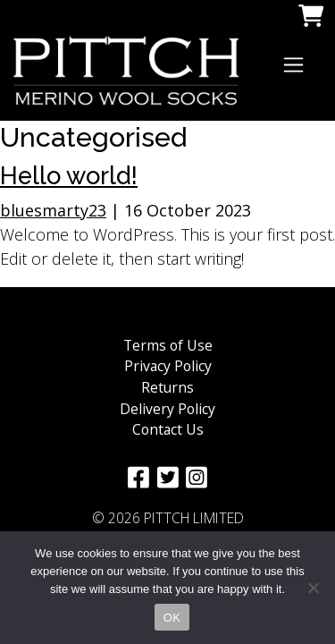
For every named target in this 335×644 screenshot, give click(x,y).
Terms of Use (168, 345)
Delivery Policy (167, 409)
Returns (167, 387)
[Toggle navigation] (293, 65)
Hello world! (69, 175)
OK (172, 618)
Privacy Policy (168, 366)
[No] (313, 588)
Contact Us (168, 429)
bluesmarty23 (53, 210)
